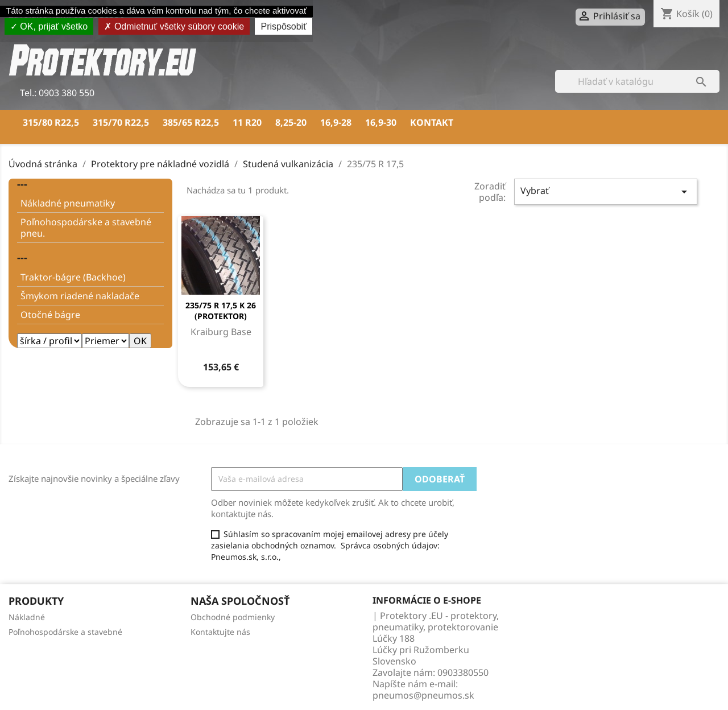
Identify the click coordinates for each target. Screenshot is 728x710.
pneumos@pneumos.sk (423, 695)
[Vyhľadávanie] (637, 81)
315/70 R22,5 (121, 122)
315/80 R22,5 (51, 122)
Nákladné (27, 617)
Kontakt (432, 122)
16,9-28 (336, 122)
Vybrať (606, 191)
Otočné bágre (50, 315)
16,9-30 (381, 122)
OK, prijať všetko (49, 26)
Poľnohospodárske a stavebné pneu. (86, 228)
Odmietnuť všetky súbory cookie (174, 26)
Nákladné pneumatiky (68, 203)
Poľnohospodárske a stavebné (65, 632)
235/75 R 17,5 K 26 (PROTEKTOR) (221, 311)
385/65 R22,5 (191, 122)
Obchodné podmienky (233, 617)
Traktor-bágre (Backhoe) (73, 277)
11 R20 (247, 122)
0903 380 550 (65, 93)
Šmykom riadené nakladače (80, 296)
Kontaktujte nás (220, 632)
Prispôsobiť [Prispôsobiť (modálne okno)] (284, 26)
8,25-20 (291, 122)
